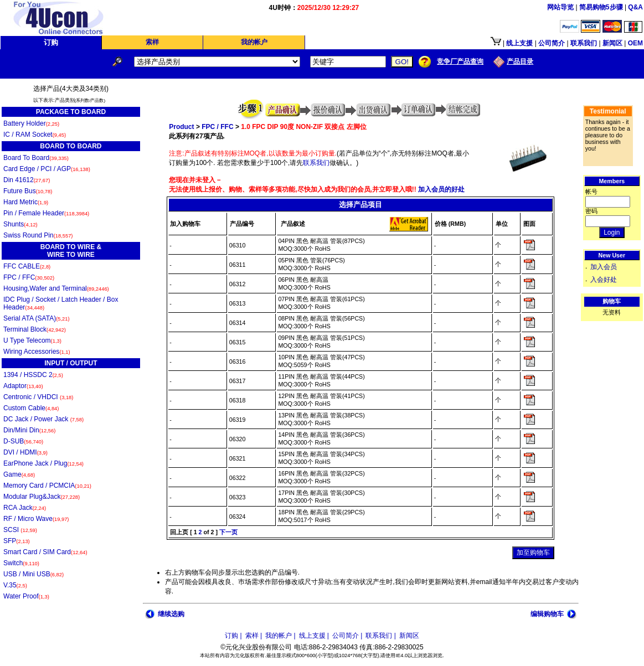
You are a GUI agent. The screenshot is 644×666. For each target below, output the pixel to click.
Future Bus (28, 191)
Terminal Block (35, 329)
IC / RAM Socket (35, 135)
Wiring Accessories (37, 352)
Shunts (20, 224)
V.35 (15, 585)
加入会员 (604, 267)
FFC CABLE (27, 266)
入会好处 (604, 280)
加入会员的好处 (441, 189)
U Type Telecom (32, 340)
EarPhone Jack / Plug (43, 463)
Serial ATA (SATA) (37, 318)
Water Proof (26, 596)
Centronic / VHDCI (38, 397)
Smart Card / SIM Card (45, 552)
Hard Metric (26, 202)
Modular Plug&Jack (42, 497)
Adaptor (23, 386)
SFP (17, 541)
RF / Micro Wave (36, 519)
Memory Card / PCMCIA (47, 486)
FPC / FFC (29, 277)
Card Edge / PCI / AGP (47, 169)
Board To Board (36, 158)
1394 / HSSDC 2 (33, 375)
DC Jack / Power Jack (43, 419)
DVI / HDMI (25, 452)
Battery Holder (31, 123)
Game (19, 474)
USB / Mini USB (34, 574)
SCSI (20, 530)
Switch (21, 563)
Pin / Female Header (46, 213)
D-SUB (23, 441)
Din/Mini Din (29, 430)
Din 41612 (27, 180)
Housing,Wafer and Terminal (56, 288)
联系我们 (316, 163)
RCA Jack (25, 508)
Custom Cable (31, 408)
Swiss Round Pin (38, 235)
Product (181, 127)
